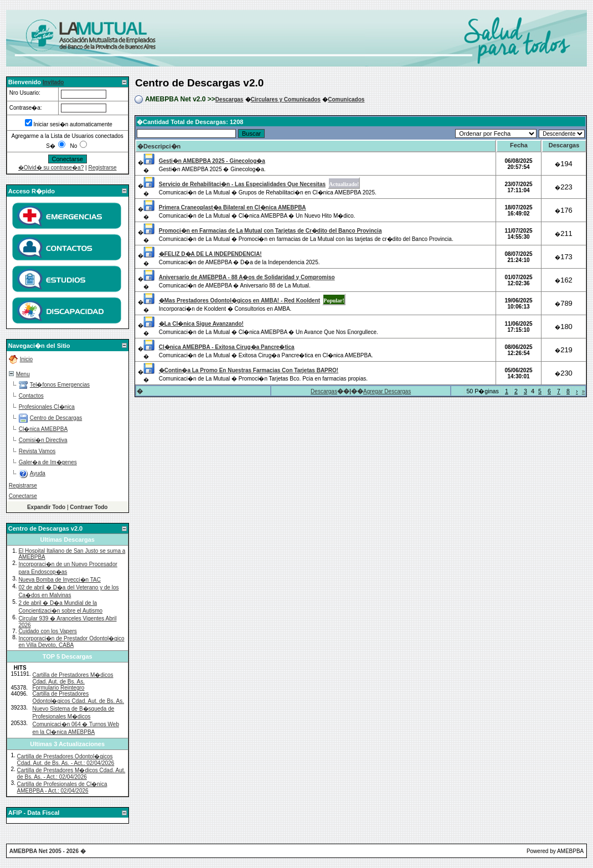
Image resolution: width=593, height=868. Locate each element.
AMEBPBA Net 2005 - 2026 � (48, 851)
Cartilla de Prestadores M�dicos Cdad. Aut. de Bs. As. (73, 678)
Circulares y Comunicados (286, 99)
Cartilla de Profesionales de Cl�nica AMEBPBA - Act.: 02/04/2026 (62, 787)
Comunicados (346, 99)
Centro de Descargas (56, 418)
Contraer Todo (89, 507)
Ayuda (38, 473)
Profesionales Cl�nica (47, 407)
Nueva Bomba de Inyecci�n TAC (60, 580)
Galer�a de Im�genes (48, 462)
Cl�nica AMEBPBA (43, 429)
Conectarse (23, 496)
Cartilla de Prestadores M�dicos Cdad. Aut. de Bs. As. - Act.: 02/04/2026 (71, 774)
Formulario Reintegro (58, 688)
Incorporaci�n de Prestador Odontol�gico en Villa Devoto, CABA (71, 642)
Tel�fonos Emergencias (60, 385)
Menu (23, 374)
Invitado (53, 82)
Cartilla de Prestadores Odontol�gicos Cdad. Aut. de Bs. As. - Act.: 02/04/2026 (66, 760)
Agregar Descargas (387, 391)
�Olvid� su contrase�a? (51, 168)
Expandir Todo (46, 507)
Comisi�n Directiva (43, 440)
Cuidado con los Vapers (47, 631)
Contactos (31, 396)
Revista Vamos (37, 451)
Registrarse (102, 168)
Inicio (26, 359)
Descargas (230, 99)
